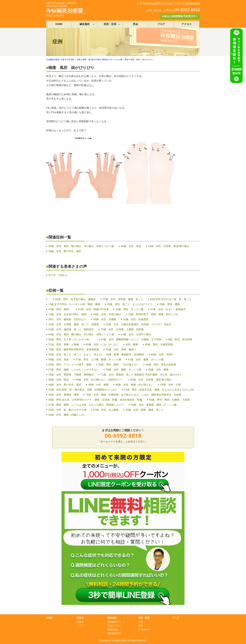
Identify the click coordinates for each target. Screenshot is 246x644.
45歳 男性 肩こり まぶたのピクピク (130, 304)
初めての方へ (114, 626)
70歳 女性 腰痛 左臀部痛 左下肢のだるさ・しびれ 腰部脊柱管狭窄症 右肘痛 (134, 395)
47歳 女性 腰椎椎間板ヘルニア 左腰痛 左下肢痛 (131, 339)
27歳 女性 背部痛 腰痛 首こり (123, 299)
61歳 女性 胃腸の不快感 (93, 309)
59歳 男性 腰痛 (170, 304)
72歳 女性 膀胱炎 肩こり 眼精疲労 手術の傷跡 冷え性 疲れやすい (142, 375)
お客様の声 (144, 630)
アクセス (187, 24)
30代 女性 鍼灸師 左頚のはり (67, 319)
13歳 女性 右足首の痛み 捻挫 (67, 314)
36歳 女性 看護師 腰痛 (64, 395)
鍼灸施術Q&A (114, 633)
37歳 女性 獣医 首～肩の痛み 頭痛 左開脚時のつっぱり (83, 390)
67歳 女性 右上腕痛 (106, 410)
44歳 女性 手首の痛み (107, 314)
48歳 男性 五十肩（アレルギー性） (71, 339)
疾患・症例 (110, 24)
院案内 (80, 622)
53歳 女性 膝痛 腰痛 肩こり (144, 410)
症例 (141, 622)
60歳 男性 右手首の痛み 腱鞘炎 (75, 299)
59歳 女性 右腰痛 (105, 319)
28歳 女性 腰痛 (158, 370)
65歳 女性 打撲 (171, 385)
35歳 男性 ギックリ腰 (129, 309)
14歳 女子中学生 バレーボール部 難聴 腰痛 (74, 304)
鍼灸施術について (116, 622)
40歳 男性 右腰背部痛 (159, 344)
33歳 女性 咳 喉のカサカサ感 (67, 410)
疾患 (141, 626)
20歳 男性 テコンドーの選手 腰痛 (70, 365)
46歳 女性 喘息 (131, 246)
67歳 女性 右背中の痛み (137, 334)
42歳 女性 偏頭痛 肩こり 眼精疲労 (71, 329)
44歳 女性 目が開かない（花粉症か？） (100, 380)
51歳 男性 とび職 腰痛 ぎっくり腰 (98, 360)
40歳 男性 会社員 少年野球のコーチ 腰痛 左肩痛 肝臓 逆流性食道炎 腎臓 (95, 400)
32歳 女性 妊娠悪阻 (136, 319)
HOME (59, 24)
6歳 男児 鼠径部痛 (180, 339)
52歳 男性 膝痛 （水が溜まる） (118, 365)
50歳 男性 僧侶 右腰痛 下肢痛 (169, 400)
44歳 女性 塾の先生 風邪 (65, 251)
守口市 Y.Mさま (58, 275)
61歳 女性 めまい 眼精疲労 (168, 309)
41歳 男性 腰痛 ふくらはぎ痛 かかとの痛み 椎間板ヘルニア (86, 405)
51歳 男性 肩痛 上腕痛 (64, 344)
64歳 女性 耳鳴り (162, 355)
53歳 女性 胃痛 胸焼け (121, 349)
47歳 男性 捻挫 (60, 309)
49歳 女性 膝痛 (98, 385)
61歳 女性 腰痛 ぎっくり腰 (146, 360)
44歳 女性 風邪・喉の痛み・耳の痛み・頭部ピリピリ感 (81, 246)
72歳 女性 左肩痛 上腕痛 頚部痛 (122, 329)
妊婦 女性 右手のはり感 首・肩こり (171, 299)
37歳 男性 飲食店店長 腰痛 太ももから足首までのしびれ (159, 390)
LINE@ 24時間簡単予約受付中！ (180, 16)
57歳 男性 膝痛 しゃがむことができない (74, 370)
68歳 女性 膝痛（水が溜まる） (134, 385)
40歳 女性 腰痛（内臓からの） (67, 415)
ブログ (161, 24)
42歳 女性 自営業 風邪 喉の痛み (169, 246)
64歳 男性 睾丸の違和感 (161, 365)
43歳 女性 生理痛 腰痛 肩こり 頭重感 (74, 324)
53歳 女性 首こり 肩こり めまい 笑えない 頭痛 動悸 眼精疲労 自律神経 (96, 355)
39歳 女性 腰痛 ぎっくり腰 (123, 370)
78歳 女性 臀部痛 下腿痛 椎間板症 (71, 375)
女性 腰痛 (132, 344)
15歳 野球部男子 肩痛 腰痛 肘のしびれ (153, 314)
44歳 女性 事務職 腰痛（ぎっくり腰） (155, 405)
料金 (136, 24)
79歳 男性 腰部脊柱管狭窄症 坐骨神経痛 (74, 349)
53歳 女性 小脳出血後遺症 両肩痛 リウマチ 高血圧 (139, 324)
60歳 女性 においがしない (102, 344)
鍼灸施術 (85, 24)
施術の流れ (113, 630)
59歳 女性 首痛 (59, 360)
